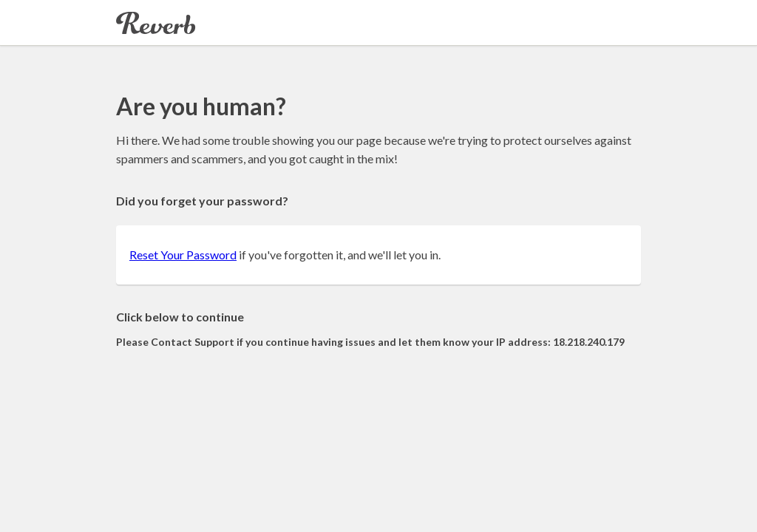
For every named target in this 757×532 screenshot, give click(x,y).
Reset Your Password (183, 255)
